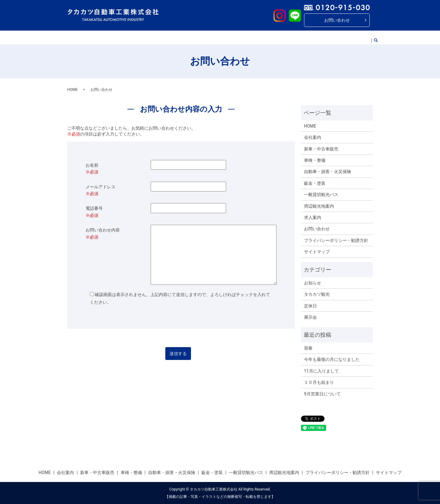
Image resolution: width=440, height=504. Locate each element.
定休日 (310, 306)
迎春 (308, 348)
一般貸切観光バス (282, 37)
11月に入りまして (321, 371)
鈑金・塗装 (248, 37)
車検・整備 (166, 37)
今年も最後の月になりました (332, 359)
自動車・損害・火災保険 (328, 172)
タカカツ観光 (317, 294)
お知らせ (313, 283)
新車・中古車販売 (131, 37)
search (371, 38)
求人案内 (351, 37)
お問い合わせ (337, 20)
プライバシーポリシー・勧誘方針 (336, 240)
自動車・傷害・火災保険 (207, 37)
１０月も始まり (319, 382)
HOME (77, 37)
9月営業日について (322, 394)
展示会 (310, 317)
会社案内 (98, 37)
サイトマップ (317, 252)
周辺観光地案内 (321, 37)
